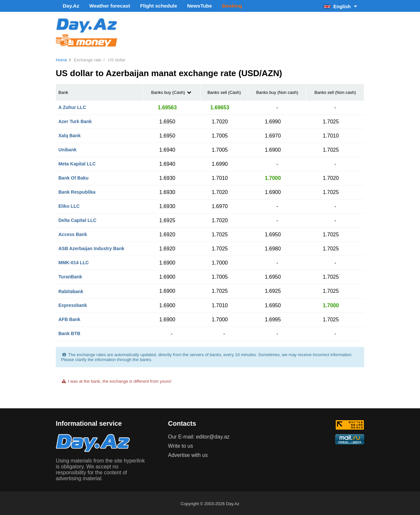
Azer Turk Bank (75, 120)
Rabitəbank (71, 290)
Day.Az (68, 6)
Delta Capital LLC (77, 219)
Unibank (67, 148)
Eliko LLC (69, 205)
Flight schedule (145, 6)
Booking (209, 6)
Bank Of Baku (73, 177)
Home (62, 59)
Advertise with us (188, 454)
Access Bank (73, 233)
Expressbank (73, 304)
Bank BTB (69, 332)
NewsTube (181, 6)
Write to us (180, 445)
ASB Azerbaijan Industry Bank (91, 247)
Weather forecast (102, 6)
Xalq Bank (70, 134)
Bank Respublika (77, 191)
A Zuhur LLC (72, 106)
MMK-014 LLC (74, 261)
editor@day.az (213, 435)
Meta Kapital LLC (77, 162)
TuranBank (70, 275)
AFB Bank (69, 318)
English (341, 6)
